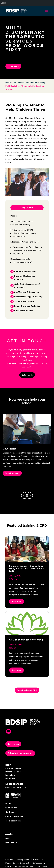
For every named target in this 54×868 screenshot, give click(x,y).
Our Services (18, 83)
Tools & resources (13, 821)
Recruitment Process (24, 866)
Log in (3, 3)
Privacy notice (23, 860)
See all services (12, 473)
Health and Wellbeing (35, 83)
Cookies (37, 860)
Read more (17, 602)
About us (9, 834)
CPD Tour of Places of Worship (26, 640)
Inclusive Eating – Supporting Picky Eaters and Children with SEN (27, 568)
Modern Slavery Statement (17, 863)
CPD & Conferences (14, 816)
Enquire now (13, 66)
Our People (10, 812)
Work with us (11, 843)
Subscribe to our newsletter (20, 753)
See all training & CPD (27, 690)
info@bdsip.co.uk (19, 787)
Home (8, 83)
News (8, 838)
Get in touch (27, 375)
